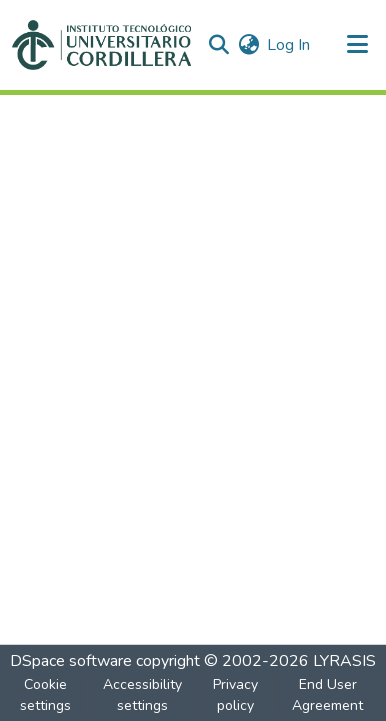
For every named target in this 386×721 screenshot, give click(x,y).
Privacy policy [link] (235, 695)
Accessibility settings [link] (142, 695)
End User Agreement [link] (327, 695)
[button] (101, 45)
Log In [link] (288, 45)
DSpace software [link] (71, 661)
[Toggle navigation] (358, 45)
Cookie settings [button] (45, 695)
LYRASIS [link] (344, 661)
